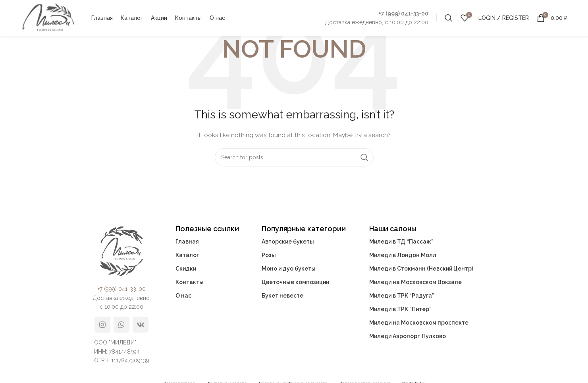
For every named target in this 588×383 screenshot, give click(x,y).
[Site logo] (48, 17)
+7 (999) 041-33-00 (403, 14)
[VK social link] (141, 325)
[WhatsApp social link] (121, 325)
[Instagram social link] (102, 325)
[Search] (449, 18)
